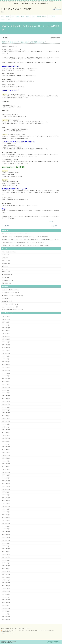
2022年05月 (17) (6, 450)
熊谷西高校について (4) (8, 280)
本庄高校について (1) (7, 275)
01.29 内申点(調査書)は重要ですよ (10, 290)
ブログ (33, 16)
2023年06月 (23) (6, 413)
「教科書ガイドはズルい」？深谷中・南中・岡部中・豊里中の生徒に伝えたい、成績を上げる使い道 (26, 245)
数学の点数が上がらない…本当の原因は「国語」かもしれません (17, 234)
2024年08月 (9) (6, 373)
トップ (3, 16)
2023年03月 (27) (6, 421)
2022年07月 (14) (6, 444)
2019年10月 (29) (6, 537)
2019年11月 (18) (6, 535)
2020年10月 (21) (6, 503)
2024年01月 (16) (6, 393)
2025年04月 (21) (6, 350)
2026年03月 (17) (6, 319)
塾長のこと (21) (6, 261)
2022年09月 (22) (6, 438)
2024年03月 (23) (6, 387)
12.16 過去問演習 (6, 298)
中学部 (23, 16)
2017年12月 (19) (6, 600)
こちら (52, 630)
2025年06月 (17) (6, 345)
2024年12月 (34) (6, 362)
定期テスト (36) (6, 272)
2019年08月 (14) (6, 543)
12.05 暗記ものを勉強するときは (10, 304)
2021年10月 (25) (6, 469)
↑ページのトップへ (5, 634)
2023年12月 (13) (6, 396)
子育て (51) (5, 266)
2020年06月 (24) (6, 515)
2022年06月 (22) (6, 447)
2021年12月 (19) (6, 464)
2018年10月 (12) (6, 571)
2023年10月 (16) (6, 401)
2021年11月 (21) (6, 467)
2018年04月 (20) (6, 588)
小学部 (17, 16)
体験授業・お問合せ (42, 16)
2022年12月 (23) (6, 430)
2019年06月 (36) (6, 549)
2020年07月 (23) (6, 512)
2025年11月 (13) (6, 331)
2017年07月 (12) (6, 614)
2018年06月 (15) (6, 583)
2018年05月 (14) (6, 586)
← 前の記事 (6, 226)
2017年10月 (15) (6, 605)
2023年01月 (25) (6, 427)
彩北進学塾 (8, 641)
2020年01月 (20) (6, 529)
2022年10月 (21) (6, 435)
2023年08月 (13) (6, 407)
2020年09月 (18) (6, 506)
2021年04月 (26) (6, 486)
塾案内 (8, 16)
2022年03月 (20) (6, 455)
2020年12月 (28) (6, 498)
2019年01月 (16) (6, 563)
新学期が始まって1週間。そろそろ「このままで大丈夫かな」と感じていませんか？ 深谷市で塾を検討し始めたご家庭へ (30, 240)
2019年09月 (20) (6, 540)
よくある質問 (52, 16)
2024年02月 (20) (6, 390)
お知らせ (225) (6, 255)
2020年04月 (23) (6, 520)
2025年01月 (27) (6, 359)
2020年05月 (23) (6, 518)
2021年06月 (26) (6, 481)
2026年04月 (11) (6, 316)
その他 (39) (5, 258)
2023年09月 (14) (6, 404)
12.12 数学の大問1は (7, 301)
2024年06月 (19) (6, 379)
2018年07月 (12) (6, 580)
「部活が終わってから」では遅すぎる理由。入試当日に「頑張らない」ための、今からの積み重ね (25, 237)
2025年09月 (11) (6, 336)
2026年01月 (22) (6, 325)
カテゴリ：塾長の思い (55, 38)
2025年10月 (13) (6, 333)
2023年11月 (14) (6, 399)
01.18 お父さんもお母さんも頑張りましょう (13, 296)
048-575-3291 (57, 10)
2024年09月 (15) (6, 370)
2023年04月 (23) (6, 418)
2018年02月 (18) (6, 594)
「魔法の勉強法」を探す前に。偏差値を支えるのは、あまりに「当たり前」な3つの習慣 (23, 242)
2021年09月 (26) (6, 472)
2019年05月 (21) (6, 552)
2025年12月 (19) (6, 328)
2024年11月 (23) (6, 365)
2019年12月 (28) (6, 532)
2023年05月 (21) (6, 416)
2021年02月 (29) (6, 492)
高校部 (28, 16)
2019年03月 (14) (6, 557)
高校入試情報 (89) (6, 283)
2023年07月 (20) (6, 410)
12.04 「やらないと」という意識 (10, 307)
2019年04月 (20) (6, 554)
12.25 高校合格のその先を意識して (11, 293)
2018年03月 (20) (6, 591)
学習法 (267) (5, 269)
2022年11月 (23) (6, 433)
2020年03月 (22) (6, 523)
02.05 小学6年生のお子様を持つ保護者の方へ (13, 310)
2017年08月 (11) (6, 611)
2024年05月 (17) (6, 382)
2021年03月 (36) (6, 489)
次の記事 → (56, 226)
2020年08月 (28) (6, 509)
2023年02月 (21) (6, 424)
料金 (13, 16)
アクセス (3, 20)
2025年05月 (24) (6, 348)
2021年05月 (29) (6, 484)
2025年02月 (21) (6, 356)
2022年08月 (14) (6, 441)
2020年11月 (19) (6, 501)
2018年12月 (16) (6, 566)
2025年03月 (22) (6, 353)
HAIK (60, 642)
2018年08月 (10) (6, 577)
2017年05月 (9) (6, 620)
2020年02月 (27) (6, 526)
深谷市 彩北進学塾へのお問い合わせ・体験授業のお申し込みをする (16, 628)
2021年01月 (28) (6, 495)
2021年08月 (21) (6, 475)
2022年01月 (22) (6, 461)
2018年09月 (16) (6, 574)
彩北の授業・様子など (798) (9, 252)
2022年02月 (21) (6, 458)
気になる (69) (5, 277)
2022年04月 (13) (6, 452)
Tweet (51, 222)
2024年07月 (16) (6, 376)
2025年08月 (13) (6, 339)
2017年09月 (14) (6, 608)
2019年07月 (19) (6, 546)
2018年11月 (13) (6, 569)
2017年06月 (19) (6, 617)
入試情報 (10, 20)
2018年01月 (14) (6, 597)
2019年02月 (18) (6, 560)
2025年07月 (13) (6, 342)
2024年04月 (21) (6, 384)
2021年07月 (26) (6, 478)
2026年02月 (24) (6, 322)
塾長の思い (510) (6, 263)
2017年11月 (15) (6, 603)
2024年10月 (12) (6, 367)
